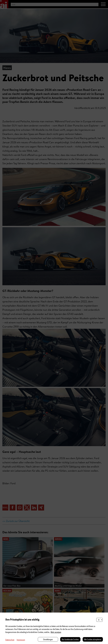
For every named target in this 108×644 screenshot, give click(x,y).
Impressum (21, 640)
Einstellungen (48, 639)
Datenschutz (10, 640)
